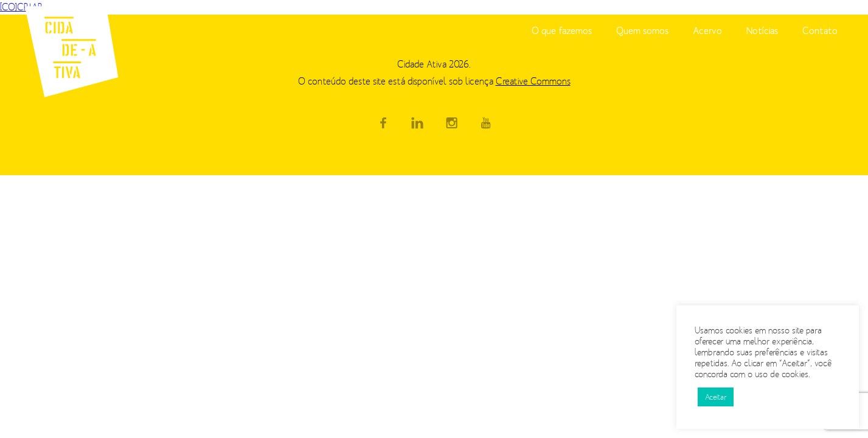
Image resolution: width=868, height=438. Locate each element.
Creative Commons (533, 82)
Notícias (762, 30)
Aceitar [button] (716, 397)
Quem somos (642, 30)
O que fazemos (562, 30)
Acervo (707, 30)
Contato (820, 30)
